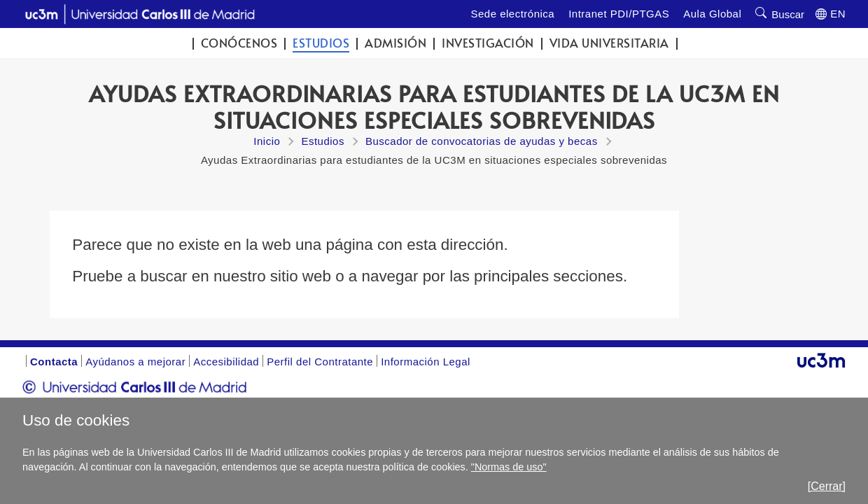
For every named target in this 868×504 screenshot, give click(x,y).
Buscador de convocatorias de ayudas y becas (482, 141)
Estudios (321, 43)
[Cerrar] (827, 486)
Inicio (267, 141)
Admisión (395, 43)
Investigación (488, 43)
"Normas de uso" (509, 467)
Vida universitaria (609, 43)
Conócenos (239, 43)
